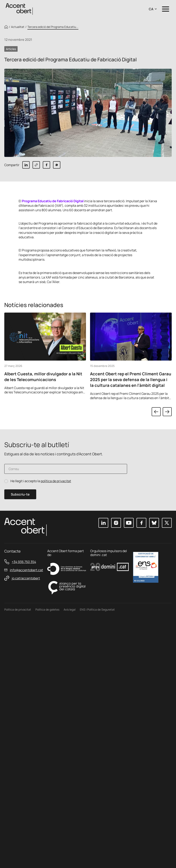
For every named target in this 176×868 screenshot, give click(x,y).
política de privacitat (56, 481)
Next (167, 412)
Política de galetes (47, 609)
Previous (156, 412)
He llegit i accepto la (41, 481)
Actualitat (18, 27)
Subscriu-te (20, 494)
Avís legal (70, 609)
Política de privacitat (18, 609)
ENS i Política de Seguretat (97, 609)
